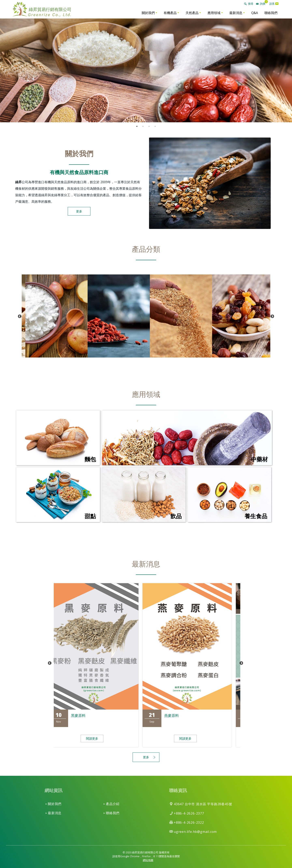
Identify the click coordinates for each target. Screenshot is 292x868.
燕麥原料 (176, 715)
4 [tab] (155, 126)
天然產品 (192, 13)
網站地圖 (148, 860)
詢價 (263, 4)
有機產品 (170, 13)
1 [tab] (137, 126)
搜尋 (251, 4)
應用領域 (214, 13)
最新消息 (236, 13)
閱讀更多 (97, 738)
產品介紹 (113, 804)
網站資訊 (54, 790)
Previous (20, 316)
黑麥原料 (83, 715)
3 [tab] (149, 126)
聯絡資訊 (178, 790)
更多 (79, 211)
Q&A (255, 13)
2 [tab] (143, 126)
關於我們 (148, 13)
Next (272, 316)
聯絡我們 (271, 13)
